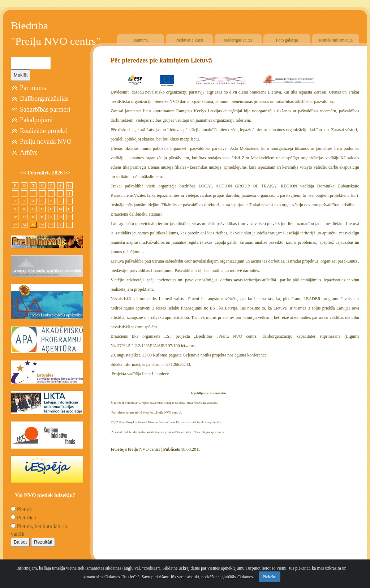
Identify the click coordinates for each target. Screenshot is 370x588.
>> (67, 173)
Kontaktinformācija (336, 40)
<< (24, 173)
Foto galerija (287, 40)
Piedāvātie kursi (190, 40)
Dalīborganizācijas (44, 99)
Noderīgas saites (238, 40)
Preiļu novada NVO (46, 142)
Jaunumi (141, 40)
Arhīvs (29, 152)
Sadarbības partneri (45, 109)
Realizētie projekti (44, 131)
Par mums (33, 88)
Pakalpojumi (36, 120)
